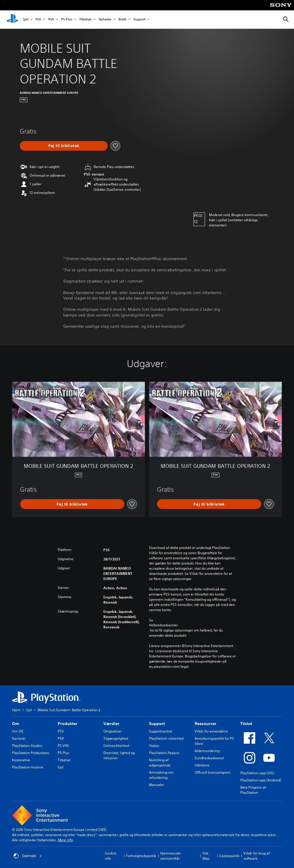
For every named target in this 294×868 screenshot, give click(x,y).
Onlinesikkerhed (116, 746)
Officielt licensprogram (213, 772)
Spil (26, 20)
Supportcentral (161, 731)
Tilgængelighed (116, 738)
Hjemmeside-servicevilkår (171, 856)
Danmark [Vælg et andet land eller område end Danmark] (28, 856)
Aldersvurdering (207, 751)
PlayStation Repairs (164, 753)
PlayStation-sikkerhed (166, 738)
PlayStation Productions (31, 753)
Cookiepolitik (229, 856)
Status (154, 746)
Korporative (21, 760)
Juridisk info (111, 856)
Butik (122, 20)
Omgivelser (112, 731)
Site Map (206, 856)
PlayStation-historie (28, 767)
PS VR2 (63, 746)
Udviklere (202, 765)
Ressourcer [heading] (206, 724)
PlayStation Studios (27, 746)
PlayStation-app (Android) (261, 780)
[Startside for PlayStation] (12, 20)
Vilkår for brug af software (257, 856)
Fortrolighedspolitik (141, 856)
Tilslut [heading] (246, 724)
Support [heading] (157, 724)
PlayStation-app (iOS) (257, 773)
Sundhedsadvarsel (209, 758)
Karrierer (19, 738)
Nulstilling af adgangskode (160, 763)
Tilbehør (85, 20)
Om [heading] (16, 724)
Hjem (16, 710)
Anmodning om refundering (161, 775)
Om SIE (18, 731)
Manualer (156, 785)
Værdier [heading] (111, 724)
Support (140, 20)
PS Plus (67, 20)
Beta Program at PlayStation (253, 790)
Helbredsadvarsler (163, 625)
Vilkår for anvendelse (211, 731)
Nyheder (105, 20)
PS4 (51, 20)
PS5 (38, 20)
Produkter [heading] (68, 724)
